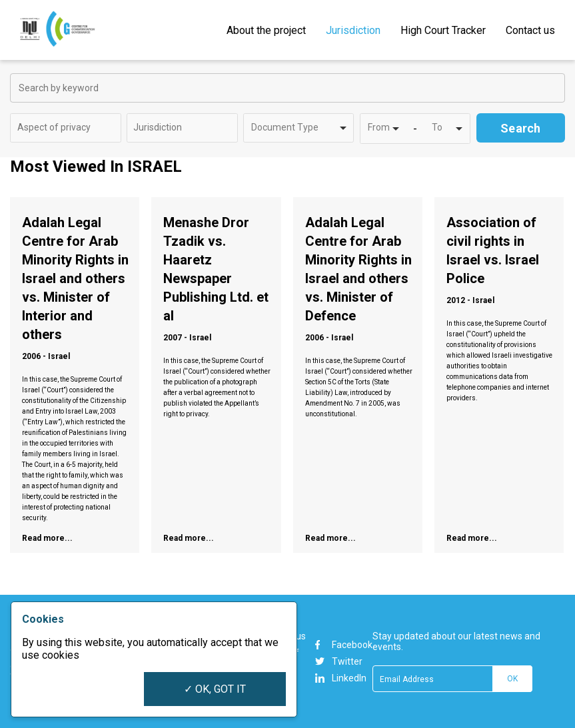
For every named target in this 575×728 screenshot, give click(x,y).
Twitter (339, 661)
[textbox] (64, 127)
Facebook (344, 645)
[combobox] (66, 128)
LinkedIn (341, 678)
